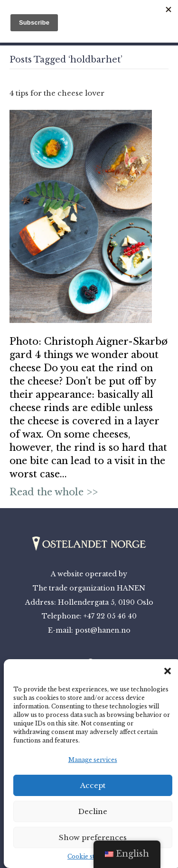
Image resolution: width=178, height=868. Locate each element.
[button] (168, 671)
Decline (93, 811)
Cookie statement (93, 856)
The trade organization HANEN (89, 588)
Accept (93, 785)
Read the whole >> (54, 492)
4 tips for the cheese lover (57, 93)
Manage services (93, 760)
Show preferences (93, 837)
